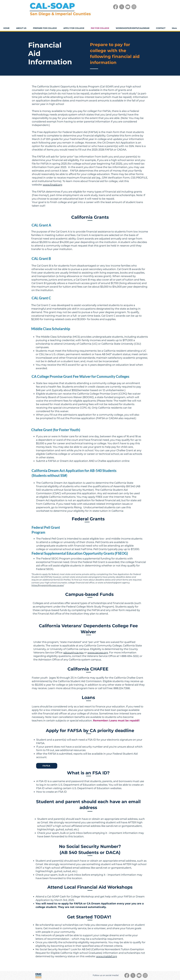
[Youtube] (128, 7)
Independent (40, 125)
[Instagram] (134, 7)
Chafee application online (113, 461)
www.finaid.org (53, 185)
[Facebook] (116, 7)
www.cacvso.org (98, 653)
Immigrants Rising (70, 507)
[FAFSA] (47, 766)
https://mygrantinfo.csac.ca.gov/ (48, 585)
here (128, 497)
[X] (122, 7)
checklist (37, 150)
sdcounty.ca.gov (73, 653)
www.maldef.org (107, 956)
